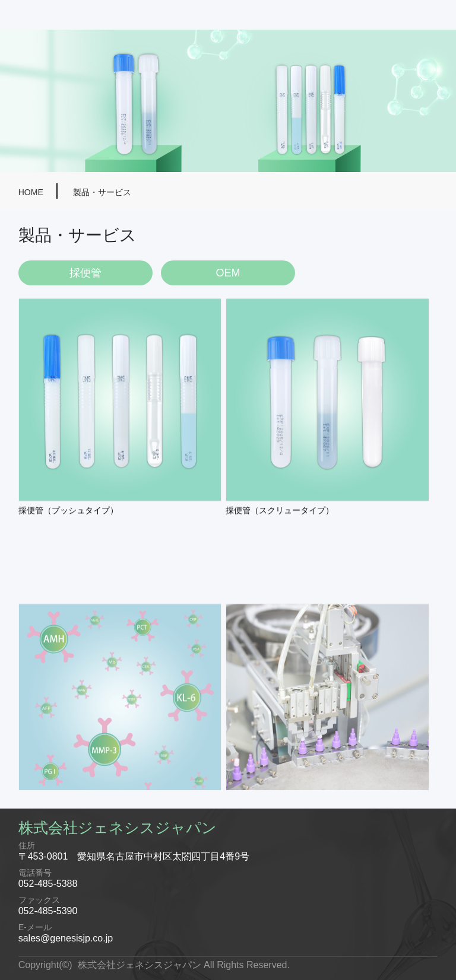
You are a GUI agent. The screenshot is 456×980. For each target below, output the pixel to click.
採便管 (85, 273)
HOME (32, 192)
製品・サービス (102, 192)
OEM (228, 273)
